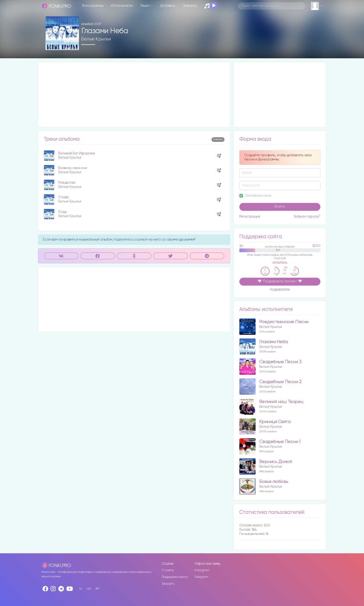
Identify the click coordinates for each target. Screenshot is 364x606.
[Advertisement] (134, 94)
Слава (64, 197)
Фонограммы (93, 6)
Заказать (190, 6)
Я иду (63, 212)
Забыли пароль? (307, 217)
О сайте (168, 570)
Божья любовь (274, 482)
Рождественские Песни (284, 322)
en (97, 588)
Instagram (202, 570)
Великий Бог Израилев (76, 153)
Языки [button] (145, 6)
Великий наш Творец (281, 402)
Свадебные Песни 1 (280, 442)
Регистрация (250, 217)
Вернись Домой (276, 462)
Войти (280, 207)
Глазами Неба (274, 342)
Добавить (168, 6)
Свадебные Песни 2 (280, 382)
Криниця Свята (275, 422)
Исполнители (122, 6)
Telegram (201, 577)
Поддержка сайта (175, 577)
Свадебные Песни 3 (280, 362)
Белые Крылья (96, 39)
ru (81, 588)
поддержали (280, 290)
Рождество (67, 183)
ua (89, 588)
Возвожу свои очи (73, 168)
